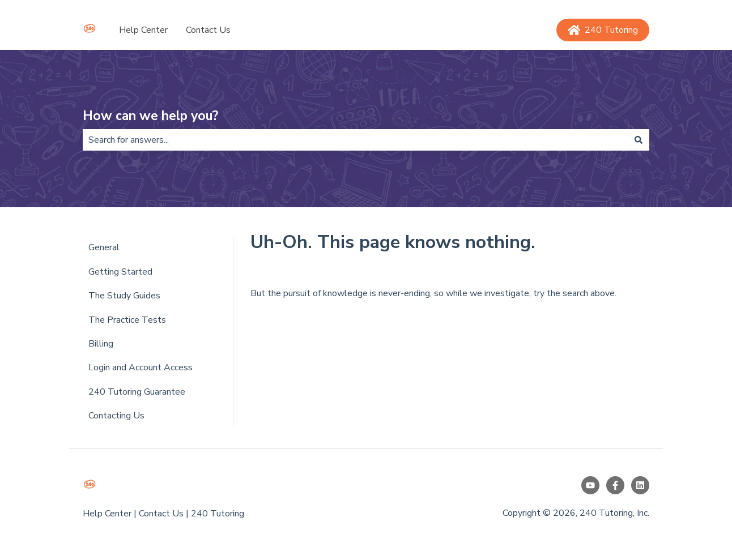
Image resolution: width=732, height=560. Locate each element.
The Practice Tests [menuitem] (127, 320)
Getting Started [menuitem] (120, 272)
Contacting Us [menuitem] (116, 416)
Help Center (143, 30)
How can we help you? (150, 116)
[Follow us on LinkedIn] (640, 485)
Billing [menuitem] (101, 344)
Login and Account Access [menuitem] (141, 367)
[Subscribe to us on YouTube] (590, 485)
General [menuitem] (104, 247)
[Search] (639, 140)
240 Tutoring (603, 30)
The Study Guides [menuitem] (124, 296)
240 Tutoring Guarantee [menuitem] (137, 392)
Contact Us (208, 30)
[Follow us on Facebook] (615, 485)
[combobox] (355, 140)
